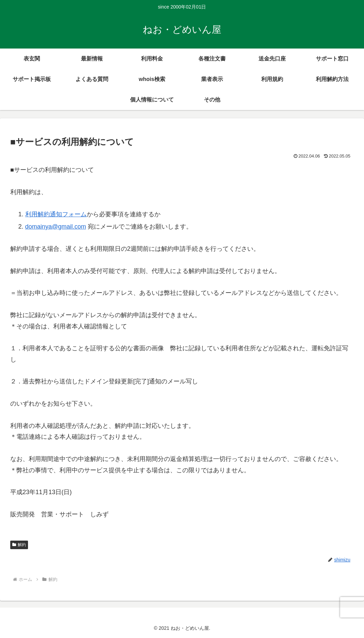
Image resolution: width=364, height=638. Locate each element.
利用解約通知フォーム (56, 214)
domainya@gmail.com (56, 227)
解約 (19, 545)
